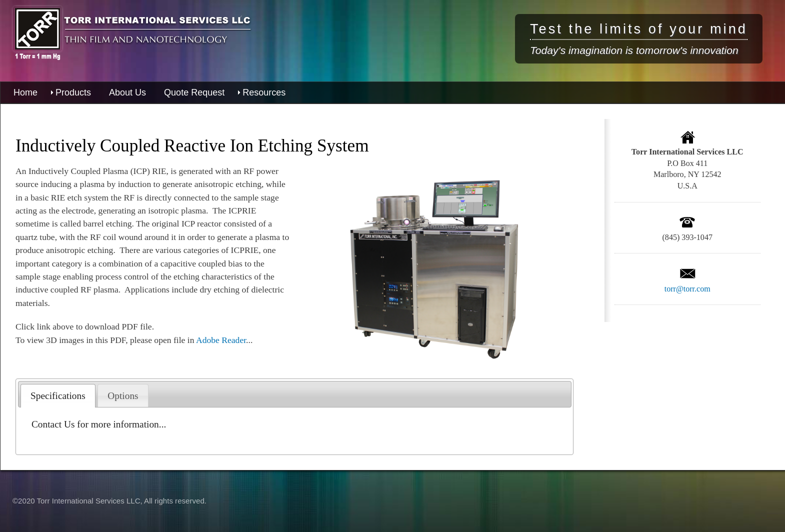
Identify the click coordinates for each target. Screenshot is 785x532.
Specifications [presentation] (58, 396)
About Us (127, 92)
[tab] (58, 396)
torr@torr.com (687, 289)
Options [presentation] (123, 396)
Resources (264, 92)
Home (25, 92)
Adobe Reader (221, 340)
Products (73, 92)
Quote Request (194, 92)
